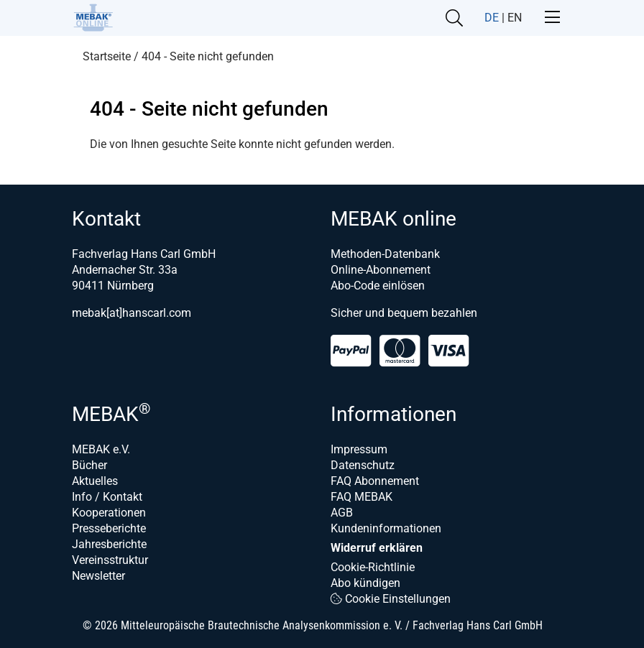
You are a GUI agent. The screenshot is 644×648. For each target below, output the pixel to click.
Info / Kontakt (107, 497)
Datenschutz (363, 465)
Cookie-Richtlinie (373, 567)
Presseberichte (109, 528)
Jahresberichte (109, 544)
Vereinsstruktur (110, 560)
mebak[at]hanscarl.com (132, 313)
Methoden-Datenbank (385, 254)
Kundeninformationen (386, 528)
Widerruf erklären (377, 548)
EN (515, 18)
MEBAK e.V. (101, 449)
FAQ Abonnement (375, 481)
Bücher (89, 465)
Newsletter (98, 576)
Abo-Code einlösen (378, 286)
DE (492, 18)
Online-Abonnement (381, 270)
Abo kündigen (365, 583)
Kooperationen (109, 513)
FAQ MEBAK (362, 497)
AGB (342, 513)
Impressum (359, 449)
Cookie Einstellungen (391, 599)
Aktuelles (95, 481)
